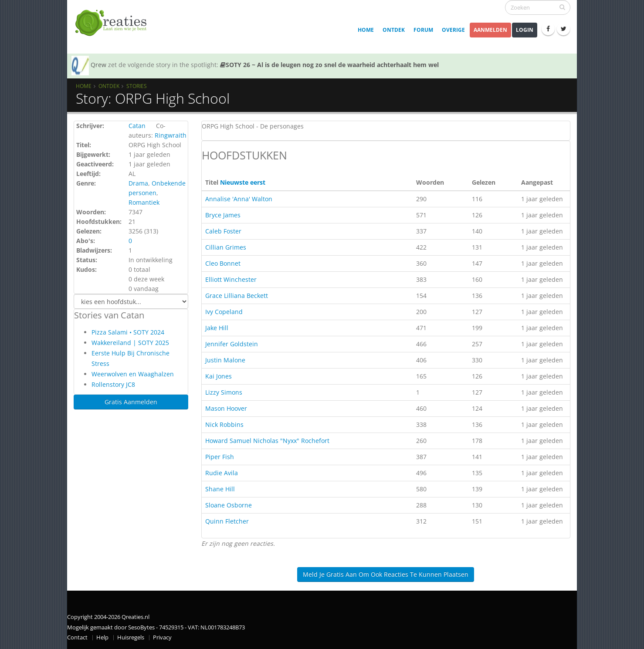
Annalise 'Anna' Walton (239, 199)
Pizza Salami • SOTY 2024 (128, 332)
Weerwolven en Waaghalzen (133, 374)
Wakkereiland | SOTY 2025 (130, 343)
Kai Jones (219, 376)
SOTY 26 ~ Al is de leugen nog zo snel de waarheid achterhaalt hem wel (329, 65)
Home (366, 30)
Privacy (162, 637)
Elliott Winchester (231, 279)
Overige (453, 30)
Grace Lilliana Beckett (237, 296)
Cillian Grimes (226, 247)
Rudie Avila (222, 473)
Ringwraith (171, 135)
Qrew (98, 65)
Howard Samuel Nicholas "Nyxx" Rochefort (267, 441)
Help (102, 637)
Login (525, 30)
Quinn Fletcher (227, 521)
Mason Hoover (226, 408)
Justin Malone (225, 360)
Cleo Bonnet (223, 263)
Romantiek (144, 202)
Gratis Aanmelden (131, 402)
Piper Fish (220, 457)
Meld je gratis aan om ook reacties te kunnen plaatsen (386, 574)
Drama (138, 183)
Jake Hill (217, 328)
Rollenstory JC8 (113, 384)
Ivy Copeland (224, 312)
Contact (77, 637)
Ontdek (394, 30)
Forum (423, 30)
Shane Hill (220, 489)
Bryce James (223, 215)
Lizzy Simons (224, 392)
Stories (137, 86)
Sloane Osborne (229, 505)
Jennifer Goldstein (232, 344)
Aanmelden (490, 30)
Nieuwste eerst (243, 182)
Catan (137, 126)
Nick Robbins (224, 424)
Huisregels (131, 637)
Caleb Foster (223, 231)
